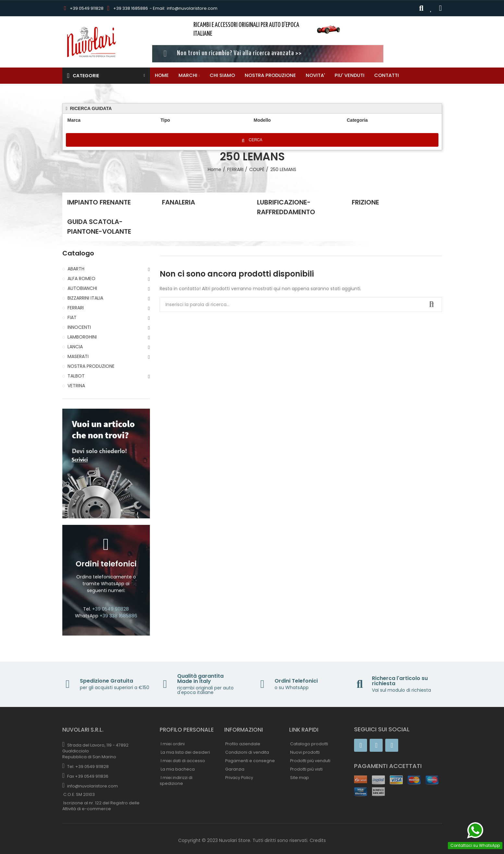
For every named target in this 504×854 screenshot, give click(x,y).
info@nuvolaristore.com (192, 8)
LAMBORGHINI (82, 337)
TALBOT (76, 376)
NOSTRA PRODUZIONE (91, 366)
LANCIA (75, 347)
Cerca (253, 140)
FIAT (72, 317)
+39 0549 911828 (87, 8)
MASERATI (78, 356)
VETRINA (76, 386)
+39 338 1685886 (131, 8)
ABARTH (76, 269)
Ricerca (432, 304)
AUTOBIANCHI (82, 288)
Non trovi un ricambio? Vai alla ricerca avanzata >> (239, 53)
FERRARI (76, 308)
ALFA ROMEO (81, 278)
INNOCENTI (79, 327)
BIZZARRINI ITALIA (85, 298)
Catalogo (78, 253)
